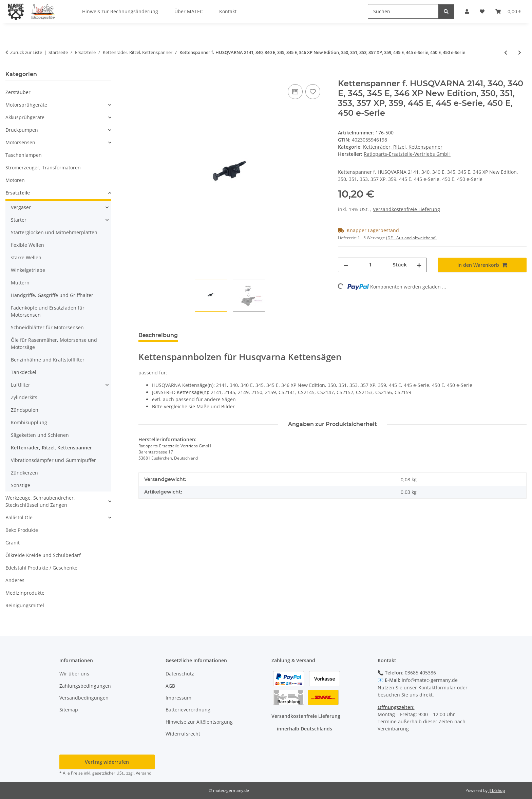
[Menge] (370, 265)
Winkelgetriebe (28, 270)
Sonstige (21, 485)
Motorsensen (20, 142)
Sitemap (69, 710)
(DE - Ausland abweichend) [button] (411, 238)
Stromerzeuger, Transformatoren (43, 168)
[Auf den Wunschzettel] (313, 92)
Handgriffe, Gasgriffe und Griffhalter (52, 295)
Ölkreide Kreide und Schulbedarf (43, 555)
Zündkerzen (24, 473)
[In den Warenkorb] (144, 75)
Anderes (15, 580)
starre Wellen (26, 257)
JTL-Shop (497, 790)
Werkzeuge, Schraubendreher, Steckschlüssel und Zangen (40, 501)
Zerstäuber (18, 92)
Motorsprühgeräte (26, 105)
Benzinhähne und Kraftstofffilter (48, 360)
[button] (58, 105)
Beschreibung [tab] (158, 335)
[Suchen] (403, 11)
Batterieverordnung (188, 710)
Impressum (178, 698)
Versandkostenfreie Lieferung (406, 209)
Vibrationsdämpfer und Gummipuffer (53, 460)
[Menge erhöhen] (419, 265)
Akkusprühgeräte (25, 117)
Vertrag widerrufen (107, 762)
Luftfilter (21, 385)
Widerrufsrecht (183, 734)
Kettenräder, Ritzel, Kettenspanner (403, 147)
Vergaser (21, 207)
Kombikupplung (29, 422)
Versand (144, 773)
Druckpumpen (22, 130)
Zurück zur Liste (26, 52)
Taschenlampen (24, 155)
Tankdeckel (24, 372)
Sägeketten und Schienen (40, 435)
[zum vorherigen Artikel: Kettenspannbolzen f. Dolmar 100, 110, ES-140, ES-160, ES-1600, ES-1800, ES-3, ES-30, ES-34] (506, 52)
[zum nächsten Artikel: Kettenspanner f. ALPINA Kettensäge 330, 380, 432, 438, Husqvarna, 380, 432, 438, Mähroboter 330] (520, 52)
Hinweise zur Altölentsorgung (199, 722)
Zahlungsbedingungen (85, 686)
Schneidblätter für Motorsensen (47, 327)
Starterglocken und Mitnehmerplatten (54, 232)
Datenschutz (180, 674)
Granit (13, 543)
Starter (19, 220)
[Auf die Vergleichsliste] (295, 92)
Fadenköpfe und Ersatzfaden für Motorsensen (48, 311)
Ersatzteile (18, 193)
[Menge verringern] (346, 265)
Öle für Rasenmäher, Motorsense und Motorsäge (54, 343)
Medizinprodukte (25, 593)
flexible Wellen (27, 245)
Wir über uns (74, 674)
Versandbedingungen (84, 698)
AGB (170, 686)
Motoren (15, 180)
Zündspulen (25, 410)
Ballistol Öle (19, 517)
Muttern (20, 283)
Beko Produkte (22, 530)
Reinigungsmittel (25, 605)
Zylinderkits (24, 397)
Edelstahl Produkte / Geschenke (41, 568)
